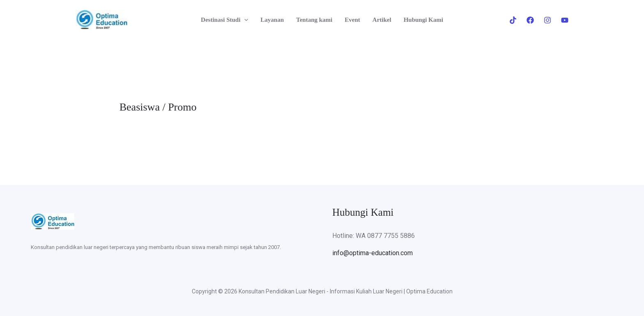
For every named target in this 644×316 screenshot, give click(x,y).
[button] (244, 20)
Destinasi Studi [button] (224, 20)
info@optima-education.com (373, 253)
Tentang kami (314, 20)
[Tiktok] (513, 20)
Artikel (382, 20)
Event (352, 20)
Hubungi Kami (423, 20)
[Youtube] (565, 20)
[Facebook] (530, 20)
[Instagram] (547, 20)
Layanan (272, 20)
